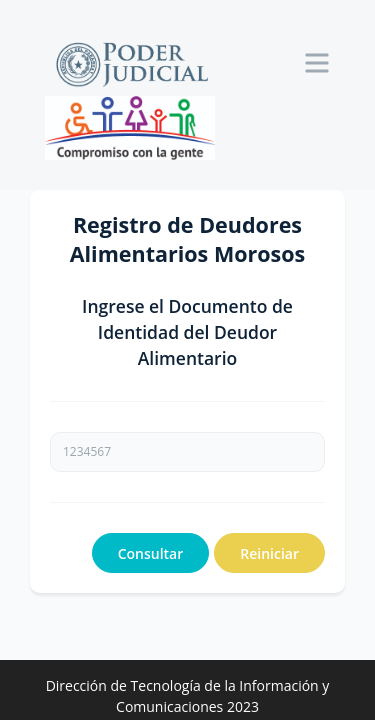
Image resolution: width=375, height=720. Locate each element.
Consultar (151, 553)
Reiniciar (269, 553)
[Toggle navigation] (317, 63)
